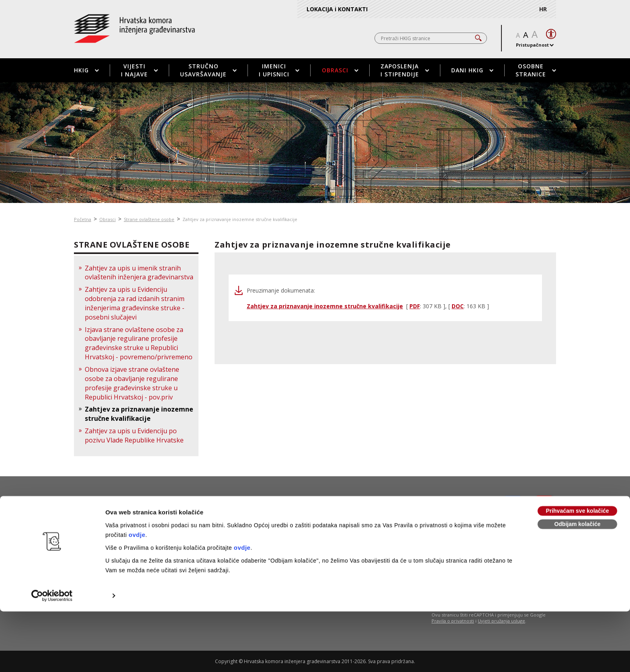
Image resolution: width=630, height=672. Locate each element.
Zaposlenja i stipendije (405, 70)
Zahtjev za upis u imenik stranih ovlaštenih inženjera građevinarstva (139, 273)
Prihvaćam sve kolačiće (577, 456)
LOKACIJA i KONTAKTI (337, 9)
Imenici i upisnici (279, 70)
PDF (415, 306)
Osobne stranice (536, 70)
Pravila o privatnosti (453, 621)
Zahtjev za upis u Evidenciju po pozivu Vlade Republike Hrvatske (134, 435)
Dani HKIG (472, 70)
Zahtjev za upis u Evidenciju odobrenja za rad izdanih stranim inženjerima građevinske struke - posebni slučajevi (135, 303)
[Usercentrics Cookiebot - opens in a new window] (52, 541)
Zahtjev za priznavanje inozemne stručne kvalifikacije (240, 219)
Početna (83, 219)
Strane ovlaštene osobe (149, 219)
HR (543, 9)
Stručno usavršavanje (208, 70)
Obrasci (340, 70)
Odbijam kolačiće (577, 469)
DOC (458, 306)
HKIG (86, 70)
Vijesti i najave (139, 70)
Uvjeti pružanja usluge (501, 621)
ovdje (137, 480)
